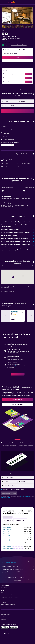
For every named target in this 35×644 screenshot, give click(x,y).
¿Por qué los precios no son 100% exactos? (18, 572)
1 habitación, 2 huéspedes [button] (10, 54)
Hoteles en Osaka (7, 530)
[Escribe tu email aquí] (19, 486)
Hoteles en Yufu (7, 538)
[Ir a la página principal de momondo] (10, 2)
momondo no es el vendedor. (18, 567)
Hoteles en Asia (16, 578)
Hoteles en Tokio (7, 528)
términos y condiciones (25, 496)
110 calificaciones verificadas (19, 45)
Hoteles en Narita (7, 542)
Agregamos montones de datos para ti (18, 569)
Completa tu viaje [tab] (20, 520)
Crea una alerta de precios (14, 366)
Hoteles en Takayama (8, 548)
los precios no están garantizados (9, 562)
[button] (3, 2)
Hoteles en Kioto (7, 534)
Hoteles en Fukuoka (8, 536)
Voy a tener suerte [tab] (8, 520)
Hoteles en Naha (7, 532)
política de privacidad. (5, 498)
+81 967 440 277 (6, 43)
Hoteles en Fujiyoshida (8, 540)
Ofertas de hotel (8, 578)
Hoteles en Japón (25, 578)
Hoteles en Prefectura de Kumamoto (11, 579)
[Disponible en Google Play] (5, 627)
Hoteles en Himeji (7, 544)
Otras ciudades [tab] (7, 517)
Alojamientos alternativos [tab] (20, 517)
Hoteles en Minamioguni (25, 579)
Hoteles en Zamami (7, 546)
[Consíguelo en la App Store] (14, 627)
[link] (18, 374)
